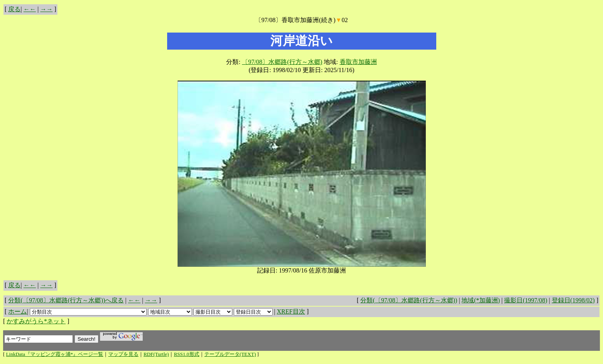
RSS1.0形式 (186, 354)
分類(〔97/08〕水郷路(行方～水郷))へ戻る (66, 300)
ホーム (17, 311)
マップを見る (123, 354)
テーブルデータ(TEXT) (230, 354)
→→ (47, 9)
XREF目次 (291, 311)
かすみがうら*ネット (36, 321)
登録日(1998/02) (573, 300)
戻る (14, 9)
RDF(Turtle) (156, 354)
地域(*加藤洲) (481, 300)
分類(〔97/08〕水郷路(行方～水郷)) (409, 300)
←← (30, 9)
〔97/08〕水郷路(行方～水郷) (282, 62)
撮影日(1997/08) (526, 300)
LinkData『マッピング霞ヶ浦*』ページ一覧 (55, 354)
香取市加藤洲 (358, 62)
